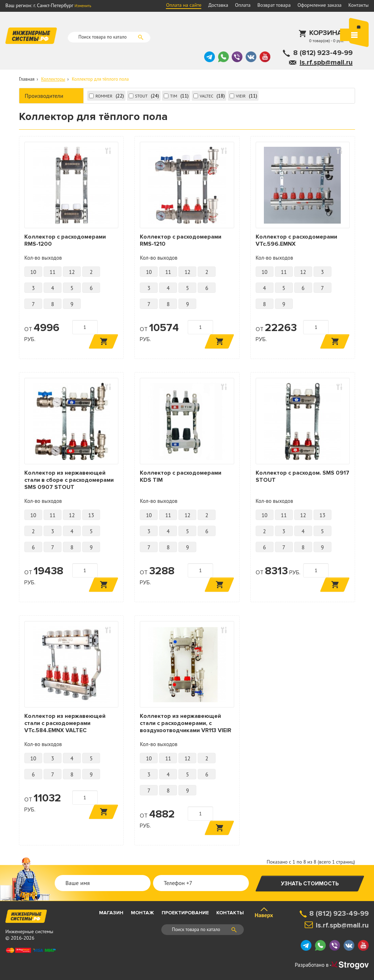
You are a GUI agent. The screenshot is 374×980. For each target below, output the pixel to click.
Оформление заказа (319, 5)
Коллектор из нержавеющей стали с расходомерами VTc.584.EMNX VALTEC (65, 723)
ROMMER (104, 96)
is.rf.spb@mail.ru (326, 62)
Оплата (243, 5)
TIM (174, 96)
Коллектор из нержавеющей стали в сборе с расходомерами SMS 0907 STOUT (69, 480)
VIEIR (241, 96)
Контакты (358, 5)
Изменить (83, 6)
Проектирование (185, 913)
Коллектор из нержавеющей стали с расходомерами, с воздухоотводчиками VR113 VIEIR (186, 723)
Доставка (218, 5)
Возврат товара (274, 5)
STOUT (141, 96)
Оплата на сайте (184, 5)
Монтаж (142, 913)
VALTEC (207, 96)
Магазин (111, 913)
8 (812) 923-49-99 (323, 53)
